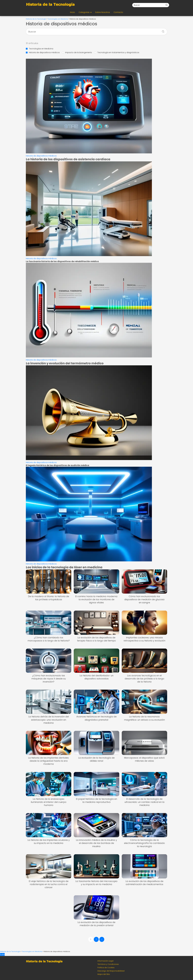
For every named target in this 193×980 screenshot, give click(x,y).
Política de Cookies (106, 968)
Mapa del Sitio (104, 974)
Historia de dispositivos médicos (43, 52)
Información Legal (105, 961)
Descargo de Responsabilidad (111, 971)
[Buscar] (167, 5)
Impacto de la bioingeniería (77, 52)
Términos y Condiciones (108, 964)
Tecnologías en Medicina (40, 49)
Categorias (84, 12)
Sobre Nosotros (103, 12)
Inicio (72, 12)
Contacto (118, 12)
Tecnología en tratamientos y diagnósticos (117, 52)
